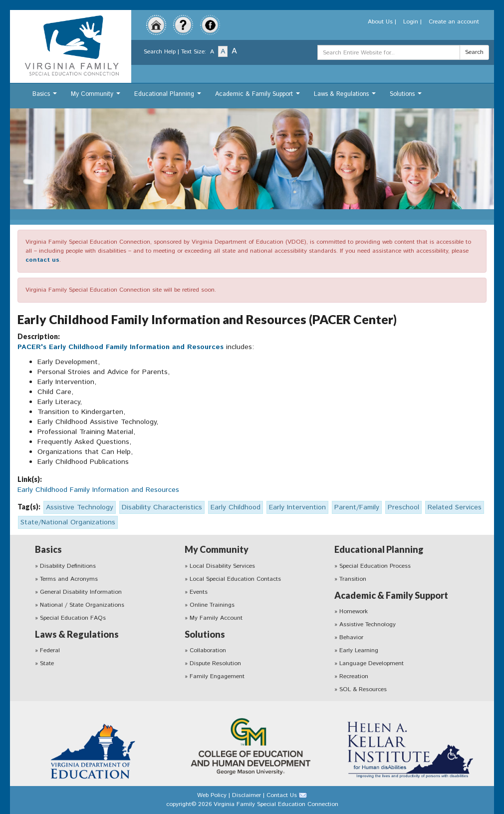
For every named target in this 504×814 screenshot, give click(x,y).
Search (474, 52)
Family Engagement (217, 676)
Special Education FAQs (73, 618)
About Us (380, 22)
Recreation (354, 676)
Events (199, 592)
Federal (50, 650)
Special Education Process (375, 566)
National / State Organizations (82, 605)
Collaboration (208, 650)
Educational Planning (169, 97)
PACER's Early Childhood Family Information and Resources (122, 347)
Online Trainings (212, 605)
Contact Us (282, 795)
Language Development (372, 663)
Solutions (407, 97)
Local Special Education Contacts (235, 579)
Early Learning (359, 650)
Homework (354, 611)
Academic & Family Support (259, 97)
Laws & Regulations (346, 97)
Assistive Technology (368, 624)
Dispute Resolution (215, 663)
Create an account (454, 22)
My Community (97, 97)
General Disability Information (81, 592)
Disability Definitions (68, 566)
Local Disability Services (222, 566)
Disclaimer (247, 795)
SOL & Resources (363, 689)
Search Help (160, 52)
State (47, 663)
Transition (353, 579)
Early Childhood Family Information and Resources (98, 490)
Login (411, 22)
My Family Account (216, 618)
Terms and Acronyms (69, 579)
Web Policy (212, 795)
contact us (42, 260)
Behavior (351, 637)
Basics (46, 97)
